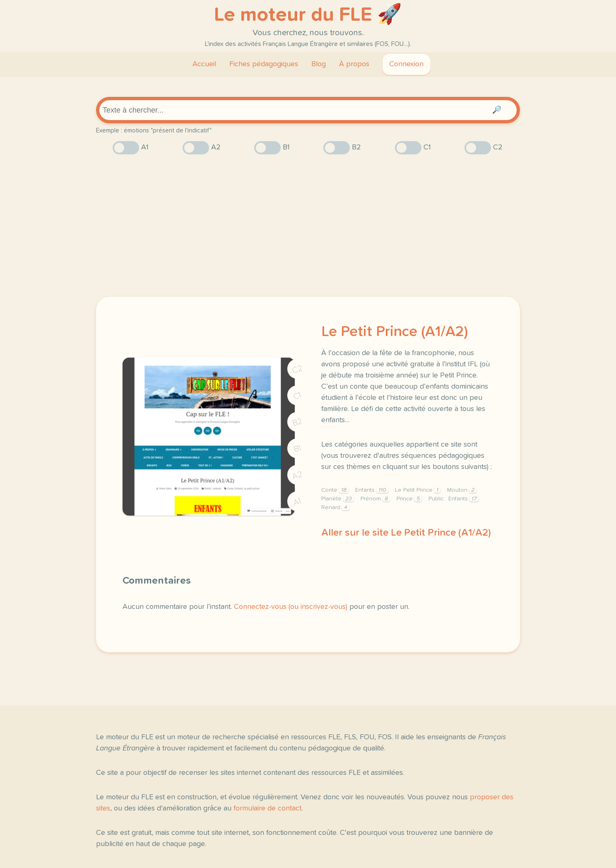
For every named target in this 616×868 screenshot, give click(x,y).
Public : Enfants (454, 499)
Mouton (462, 490)
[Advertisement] (308, 226)
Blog (319, 64)
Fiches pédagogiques (264, 64)
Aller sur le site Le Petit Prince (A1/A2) (406, 533)
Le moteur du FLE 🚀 (308, 15)
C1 (297, 396)
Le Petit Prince (418, 490)
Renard (335, 507)
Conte (335, 490)
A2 (297, 475)
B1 (297, 449)
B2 (297, 422)
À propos (354, 64)
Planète (338, 499)
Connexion (406, 64)
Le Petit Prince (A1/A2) (395, 332)
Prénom (375, 499)
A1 (297, 502)
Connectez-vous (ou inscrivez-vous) (291, 607)
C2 (297, 369)
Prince (409, 499)
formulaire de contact (267, 808)
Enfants (372, 490)
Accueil (204, 64)
